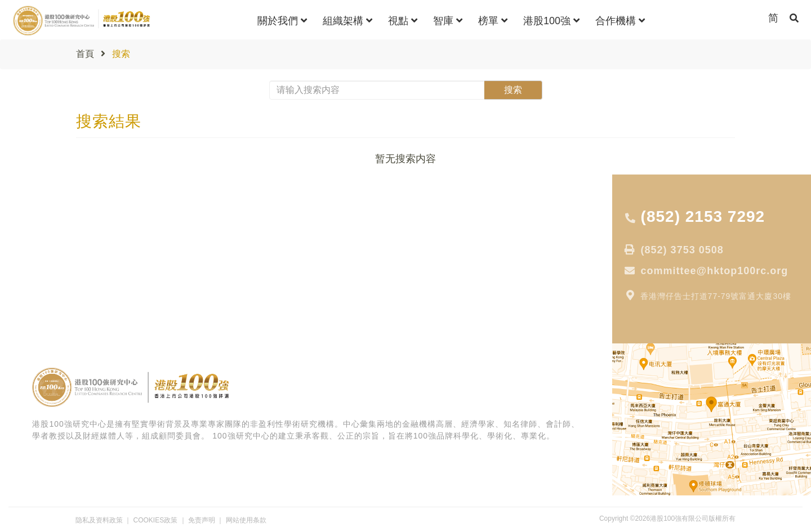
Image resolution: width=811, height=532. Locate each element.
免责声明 (202, 520)
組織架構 (347, 21)
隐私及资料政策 (99, 520)
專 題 (22, 273)
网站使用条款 (246, 520)
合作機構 (620, 21)
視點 (403, 21)
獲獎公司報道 (37, 305)
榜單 (493, 21)
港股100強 (551, 21)
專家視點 (29, 242)
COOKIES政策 (156, 520)
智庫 (448, 21)
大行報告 (29, 257)
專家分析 (29, 289)
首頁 (85, 54)
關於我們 (282, 21)
